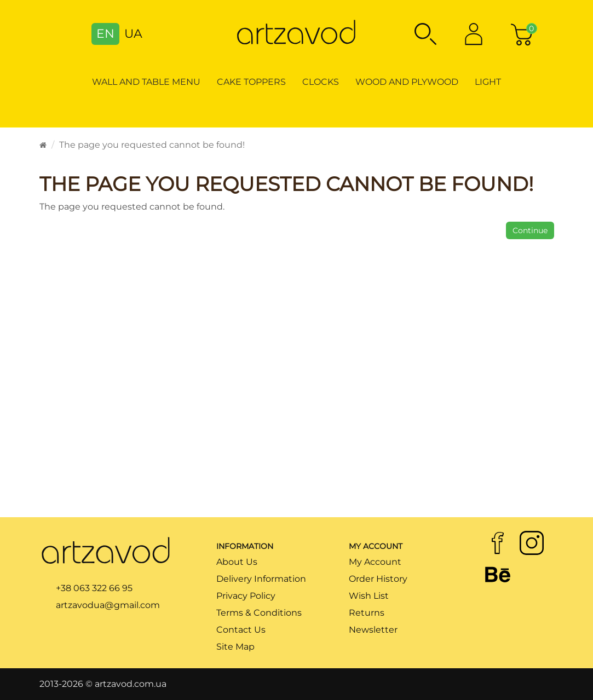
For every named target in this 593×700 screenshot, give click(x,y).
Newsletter (373, 630)
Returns (367, 613)
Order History (378, 579)
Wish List (369, 596)
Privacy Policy (246, 596)
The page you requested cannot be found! (152, 145)
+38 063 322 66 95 (94, 588)
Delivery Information (261, 579)
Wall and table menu (146, 82)
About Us (237, 562)
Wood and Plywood (407, 82)
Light (488, 82)
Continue (530, 230)
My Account (375, 562)
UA (133, 34)
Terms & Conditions (259, 613)
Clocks (321, 82)
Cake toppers (251, 82)
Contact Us (241, 630)
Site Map (235, 647)
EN (105, 34)
